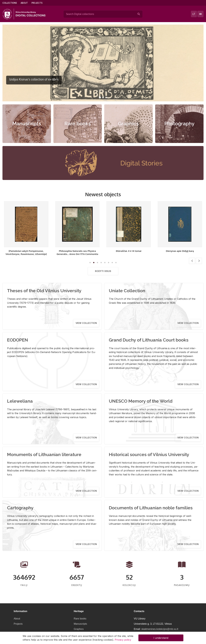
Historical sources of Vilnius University (149, 455)
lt (194, 14)
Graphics (128, 124)
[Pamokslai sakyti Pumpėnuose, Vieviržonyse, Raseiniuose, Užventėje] (77, 252)
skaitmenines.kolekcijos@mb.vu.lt (160, 629)
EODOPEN (18, 340)
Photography (179, 124)
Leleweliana (20, 401)
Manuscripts (27, 124)
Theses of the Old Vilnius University (44, 291)
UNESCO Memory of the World (141, 401)
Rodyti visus (103, 271)
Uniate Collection (127, 291)
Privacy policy (123, 640)
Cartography (20, 508)
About (24, 3)
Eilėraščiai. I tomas (26, 251)
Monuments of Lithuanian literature (44, 455)
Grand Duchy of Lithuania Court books (149, 340)
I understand (161, 638)
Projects (37, 3)
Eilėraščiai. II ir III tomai (180, 251)
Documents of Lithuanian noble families (151, 508)
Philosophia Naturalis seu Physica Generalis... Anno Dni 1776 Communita (129, 252)
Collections (10, 3)
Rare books (78, 124)
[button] (100, 98)
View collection (86, 323)
